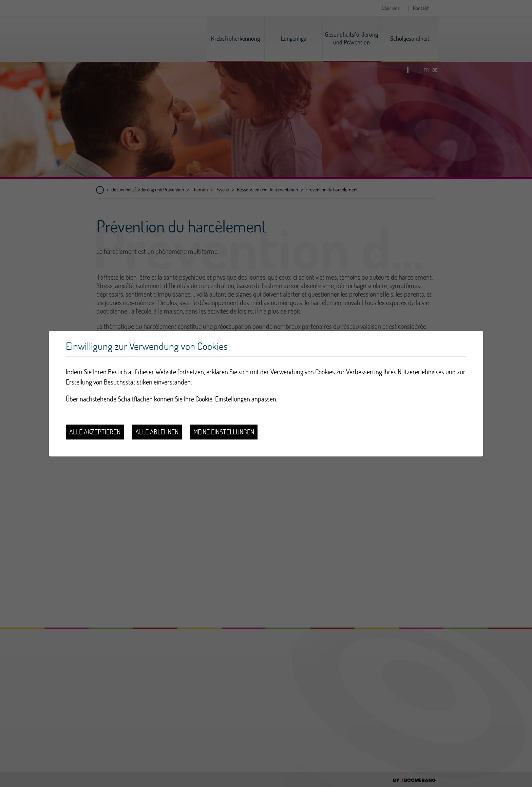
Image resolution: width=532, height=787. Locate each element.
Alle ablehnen (157, 432)
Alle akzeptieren (95, 432)
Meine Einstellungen (224, 432)
